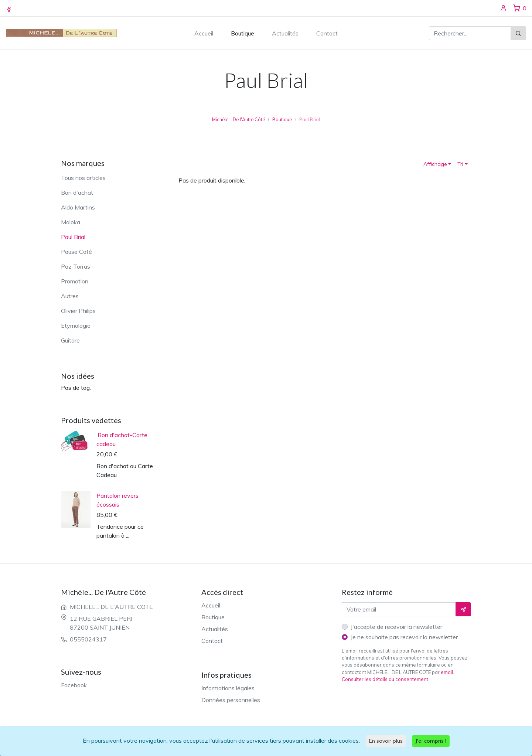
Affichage (435, 164)
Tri (460, 164)
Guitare (70, 340)
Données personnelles (231, 700)
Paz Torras (76, 266)
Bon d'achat (77, 193)
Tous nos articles (83, 178)
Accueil (204, 33)
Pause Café (76, 252)
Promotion (75, 281)
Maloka (71, 222)
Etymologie (76, 326)
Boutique (243, 33)
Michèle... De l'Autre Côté (238, 119)
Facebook (74, 685)
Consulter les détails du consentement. (386, 679)
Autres (70, 296)
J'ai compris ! (431, 741)
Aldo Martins (78, 207)
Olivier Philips (78, 311)
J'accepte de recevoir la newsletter (396, 627)
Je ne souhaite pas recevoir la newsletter (404, 637)
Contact (327, 33)
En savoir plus (386, 741)
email (447, 672)
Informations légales (228, 688)
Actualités (285, 33)
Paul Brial (73, 237)
